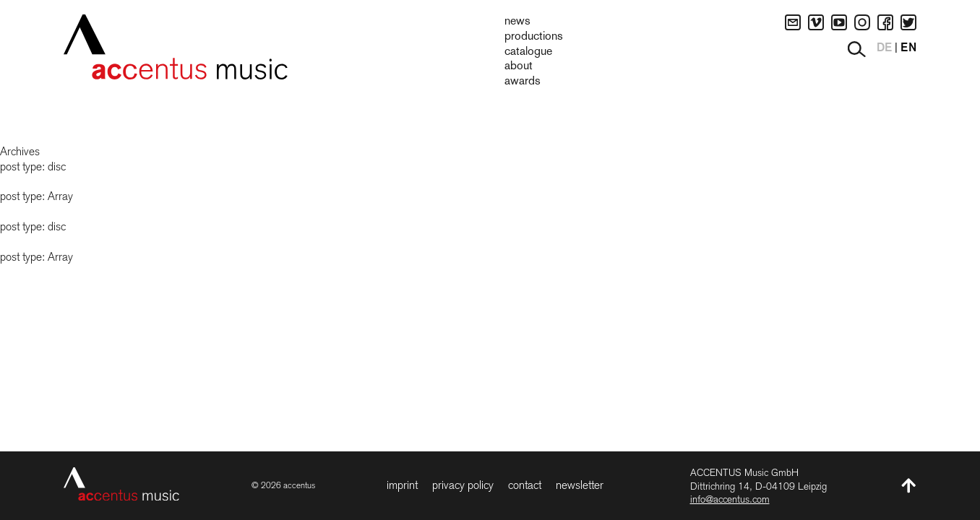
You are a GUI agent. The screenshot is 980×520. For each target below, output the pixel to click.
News (517, 22)
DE (884, 48)
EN (908, 48)
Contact (525, 485)
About (519, 66)
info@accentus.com (730, 499)
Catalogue (528, 52)
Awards (523, 82)
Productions (534, 37)
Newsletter (580, 485)
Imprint (402, 485)
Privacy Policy (463, 485)
